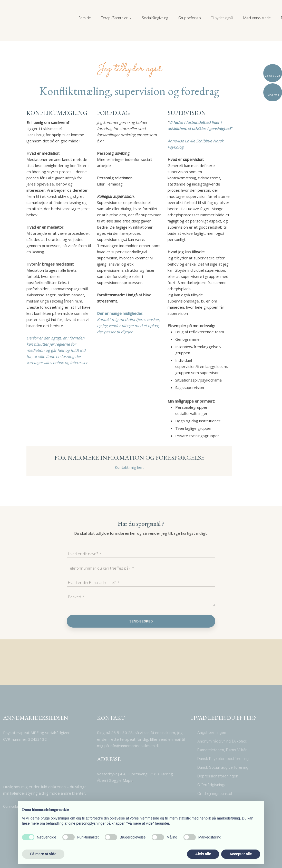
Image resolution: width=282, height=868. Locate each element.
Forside (85, 18)
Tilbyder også (222, 18)
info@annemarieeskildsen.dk (135, 746)
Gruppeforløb (190, 18)
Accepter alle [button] (241, 854)
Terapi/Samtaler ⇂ (116, 18)
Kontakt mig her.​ (129, 467)
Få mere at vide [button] (43, 854)
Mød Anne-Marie (257, 18)
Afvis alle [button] (203, 854)
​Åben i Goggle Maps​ (115, 780)
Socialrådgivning (155, 18)
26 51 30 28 (121, 733)
